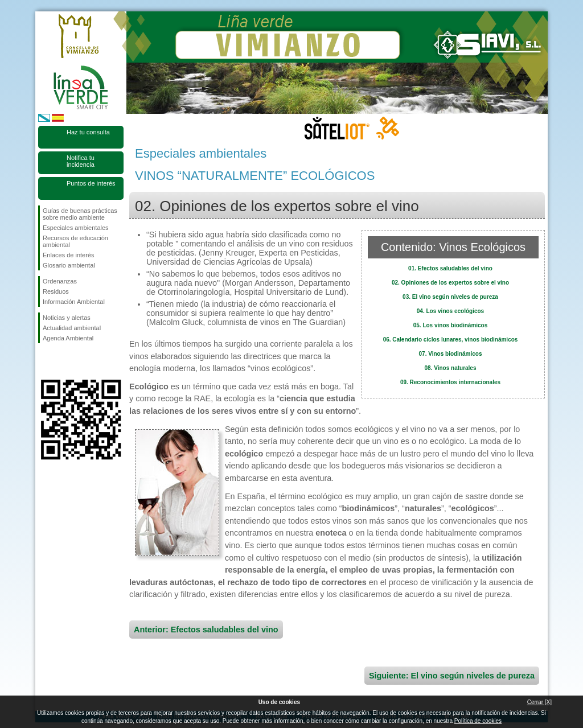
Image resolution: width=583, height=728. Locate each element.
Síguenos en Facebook (45, 361)
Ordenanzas (60, 281)
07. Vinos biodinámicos (451, 354)
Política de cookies (478, 721)
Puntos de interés (91, 183)
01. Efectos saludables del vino (450, 268)
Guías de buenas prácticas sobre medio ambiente (80, 214)
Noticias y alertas (67, 318)
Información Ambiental (74, 302)
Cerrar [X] (539, 702)
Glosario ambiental (69, 265)
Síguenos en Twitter (64, 361)
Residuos (56, 291)
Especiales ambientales (76, 228)
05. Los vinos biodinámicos (451, 325)
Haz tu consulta (88, 132)
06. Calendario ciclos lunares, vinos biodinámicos (451, 340)
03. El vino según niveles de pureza (450, 297)
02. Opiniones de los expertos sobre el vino (450, 283)
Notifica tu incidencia (81, 161)
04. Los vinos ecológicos (450, 311)
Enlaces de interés (69, 255)
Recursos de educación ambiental (75, 241)
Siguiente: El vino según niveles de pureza (452, 676)
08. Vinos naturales (451, 368)
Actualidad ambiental (72, 328)
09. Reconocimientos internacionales (450, 382)
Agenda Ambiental (68, 338)
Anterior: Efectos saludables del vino (206, 630)
